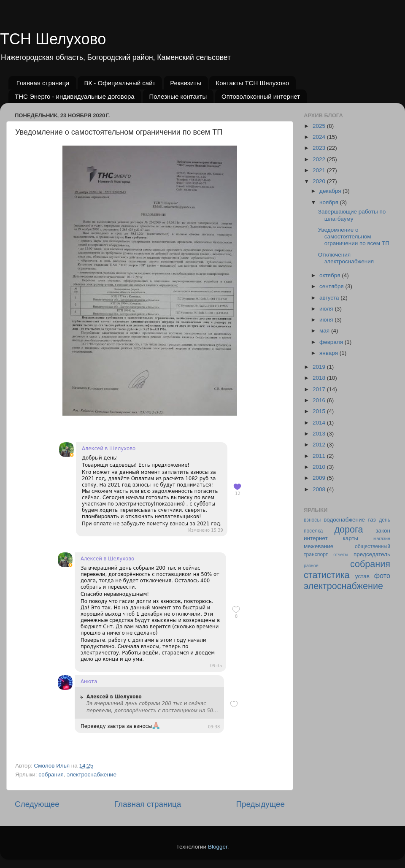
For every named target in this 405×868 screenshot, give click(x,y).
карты (350, 538)
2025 (320, 126)
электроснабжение (92, 775)
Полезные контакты (178, 96)
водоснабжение (344, 520)
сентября (332, 286)
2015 (320, 411)
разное (311, 565)
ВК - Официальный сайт (120, 83)
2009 (320, 478)
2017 (320, 389)
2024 (320, 137)
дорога (348, 529)
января (329, 353)
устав (362, 576)
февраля (332, 342)
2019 (320, 367)
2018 (320, 378)
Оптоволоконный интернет (261, 96)
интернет (316, 538)
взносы (312, 520)
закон (383, 531)
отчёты (341, 554)
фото (382, 576)
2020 (320, 181)
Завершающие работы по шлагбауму (352, 215)
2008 (320, 489)
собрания (51, 775)
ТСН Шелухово (53, 39)
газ (372, 520)
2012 (320, 445)
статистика (327, 575)
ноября (329, 202)
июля (327, 309)
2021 (320, 170)
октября (331, 275)
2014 (320, 423)
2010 (320, 467)
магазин (382, 538)
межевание (319, 546)
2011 (320, 456)
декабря (331, 191)
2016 (320, 400)
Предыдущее (260, 804)
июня (327, 320)
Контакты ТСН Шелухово (252, 83)
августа (330, 298)
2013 (320, 434)
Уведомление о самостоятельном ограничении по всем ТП (354, 237)
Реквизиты (186, 83)
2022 (320, 159)
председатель (372, 554)
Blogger (218, 847)
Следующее (37, 804)
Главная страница (43, 83)
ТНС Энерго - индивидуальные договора (75, 96)
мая (325, 331)
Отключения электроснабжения (346, 258)
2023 (320, 148)
